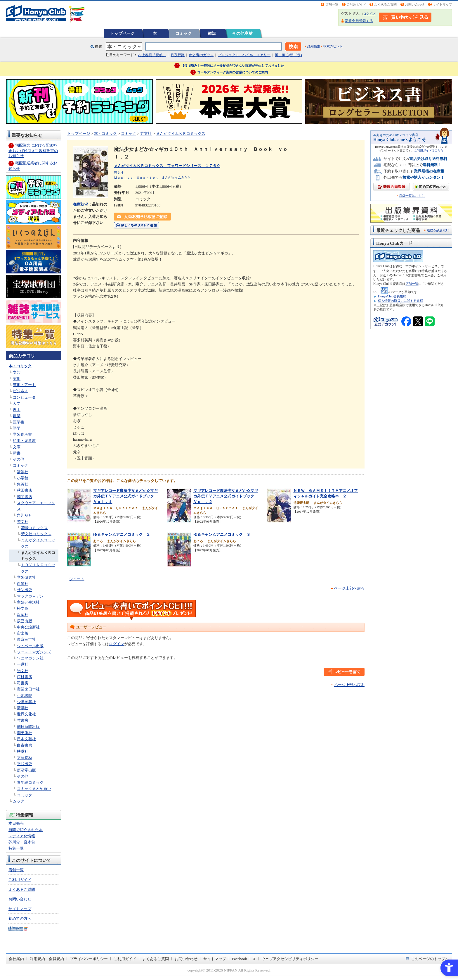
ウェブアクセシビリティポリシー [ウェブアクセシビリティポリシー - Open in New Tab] (290, 959)
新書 (17, 453)
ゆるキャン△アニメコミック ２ (122, 534)
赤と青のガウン (201, 55)
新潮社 (23, 708)
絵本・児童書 (24, 441)
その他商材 (242, 33)
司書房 (23, 683)
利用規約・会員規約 (47, 959)
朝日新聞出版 (28, 727)
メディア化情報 (22, 836)
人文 (17, 403)
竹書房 (23, 720)
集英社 (23, 484)
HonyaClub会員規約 (392, 296)
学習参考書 (22, 434)
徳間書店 (25, 497)
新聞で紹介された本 (26, 830)
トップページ (122, 33)
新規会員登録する (359, 21)
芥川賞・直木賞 (22, 842)
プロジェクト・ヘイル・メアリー (244, 55)
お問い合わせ (415, 4)
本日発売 (16, 823)
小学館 (23, 478)
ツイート (77, 579)
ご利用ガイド (356, 4)
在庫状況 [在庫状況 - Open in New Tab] (81, 204)
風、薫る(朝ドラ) (288, 55)
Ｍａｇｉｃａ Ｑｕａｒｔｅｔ (136, 178)
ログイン (369, 14)
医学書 (19, 422)
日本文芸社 (26, 739)
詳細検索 (314, 46)
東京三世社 (26, 639)
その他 (19, 459)
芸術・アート (24, 385)
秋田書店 (25, 490)
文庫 (17, 447)
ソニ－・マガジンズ (34, 652)
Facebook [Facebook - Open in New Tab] (240, 959)
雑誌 (212, 33)
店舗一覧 (332, 4)
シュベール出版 (30, 646)
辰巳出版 (25, 621)
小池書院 (25, 696)
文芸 (17, 372)
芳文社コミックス (36, 534)
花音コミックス (34, 528)
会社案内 (16, 959)
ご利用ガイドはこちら (429, 150)
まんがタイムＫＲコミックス (181, 134)
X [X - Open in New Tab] (254, 959)
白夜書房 (25, 745)
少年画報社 (26, 702)
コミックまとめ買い (34, 789)
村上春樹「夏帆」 (152, 55)
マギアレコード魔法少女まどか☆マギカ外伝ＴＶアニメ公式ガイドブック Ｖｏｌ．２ (226, 496)
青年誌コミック (30, 782)
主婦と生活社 (28, 602)
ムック (19, 801)
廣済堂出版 (26, 770)
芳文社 (23, 522)
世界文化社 (26, 714)
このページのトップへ (430, 959)
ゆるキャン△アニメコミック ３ (222, 534)
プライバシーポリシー (89, 959)
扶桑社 (23, 751)
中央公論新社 (28, 627)
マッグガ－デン (30, 596)
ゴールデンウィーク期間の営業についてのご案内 (233, 72)
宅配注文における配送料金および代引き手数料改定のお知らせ (33, 150)
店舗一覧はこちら (412, 196)
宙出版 (23, 633)
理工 (17, 410)
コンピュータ (24, 397)
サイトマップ (443, 4)
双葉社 (23, 615)
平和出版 (25, 764)
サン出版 (25, 590)
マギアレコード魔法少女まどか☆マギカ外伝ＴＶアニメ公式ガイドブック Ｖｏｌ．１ (125, 496)
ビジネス (20, 391)
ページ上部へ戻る (349, 588)
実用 (17, 379)
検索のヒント (333, 46)
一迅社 (23, 664)
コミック (183, 33)
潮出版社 (25, 733)
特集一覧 (16, 848)
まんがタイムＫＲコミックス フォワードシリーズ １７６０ (167, 166)
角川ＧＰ (25, 515)
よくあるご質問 (385, 4)
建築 (17, 416)
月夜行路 (178, 55)
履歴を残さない (438, 230)
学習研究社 (26, 577)
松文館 (23, 608)
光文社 (23, 671)
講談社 (23, 472)
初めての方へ (20, 918)
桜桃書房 (25, 677)
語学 (17, 428)
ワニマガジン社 (30, 658)
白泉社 (23, 584)
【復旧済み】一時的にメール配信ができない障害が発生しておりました (233, 66)
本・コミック (20, 366)
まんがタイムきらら (176, 178)
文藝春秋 (25, 758)
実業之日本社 (28, 689)
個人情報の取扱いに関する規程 (400, 301)
